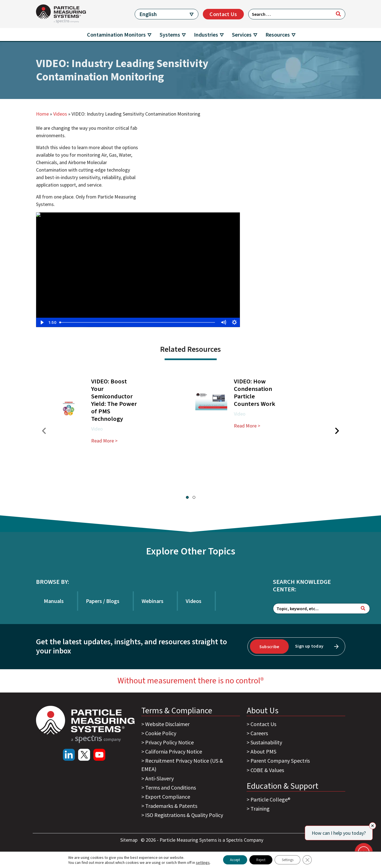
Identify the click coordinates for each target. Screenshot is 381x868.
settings (195, 862)
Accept (230, 859)
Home (42, 114)
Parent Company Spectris (280, 761)
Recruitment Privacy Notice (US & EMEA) (182, 765)
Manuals (54, 601)
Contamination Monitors (116, 35)
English (148, 14)
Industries (206, 35)
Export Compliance (168, 797)
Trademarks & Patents (171, 806)
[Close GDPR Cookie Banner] (314, 859)
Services (242, 35)
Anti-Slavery (159, 778)
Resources (278, 35)
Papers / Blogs (103, 601)
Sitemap (129, 840)
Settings (292, 859)
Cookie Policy (161, 733)
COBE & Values (267, 770)
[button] (187, 497)
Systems (170, 35)
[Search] (338, 14)
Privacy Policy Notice (169, 742)
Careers (259, 733)
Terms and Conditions (171, 787)
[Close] (373, 826)
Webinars (153, 601)
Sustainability (266, 742)
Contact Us (223, 14)
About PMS (263, 751)
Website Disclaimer (167, 724)
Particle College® (270, 799)
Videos (60, 114)
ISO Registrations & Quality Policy (184, 815)
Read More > (104, 441)
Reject (260, 859)
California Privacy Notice (174, 751)
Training (260, 809)
